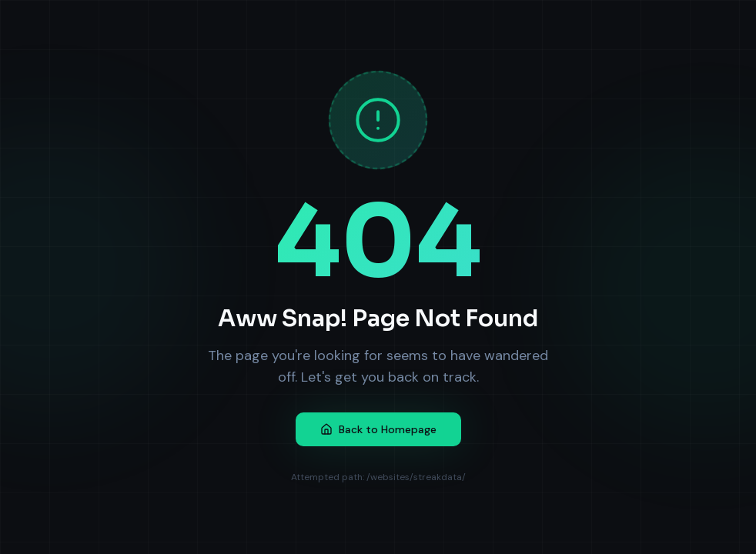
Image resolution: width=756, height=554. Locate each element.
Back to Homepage (378, 429)
